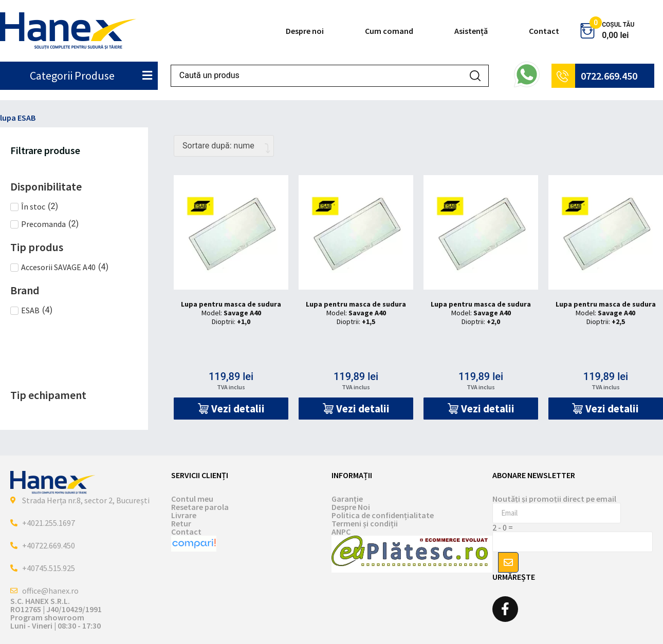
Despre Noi (351, 507)
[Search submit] (475, 76)
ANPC (341, 532)
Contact (544, 31)
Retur (181, 523)
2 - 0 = (503, 527)
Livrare (184, 515)
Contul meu (192, 499)
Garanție (347, 499)
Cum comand (389, 31)
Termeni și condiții (365, 523)
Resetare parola (200, 507)
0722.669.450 (609, 76)
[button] (231, 409)
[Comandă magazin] (224, 146)
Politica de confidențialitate (383, 515)
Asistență (471, 31)
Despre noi (305, 31)
